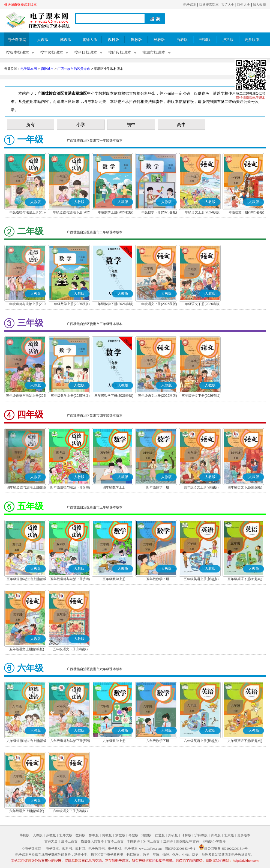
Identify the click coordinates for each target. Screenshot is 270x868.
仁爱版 (160, 835)
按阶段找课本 (120, 53)
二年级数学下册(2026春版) (114, 304)
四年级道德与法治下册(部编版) (70, 488)
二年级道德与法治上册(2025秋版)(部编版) (27, 305)
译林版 (186, 835)
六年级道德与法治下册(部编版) (70, 741)
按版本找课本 (17, 53)
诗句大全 (244, 5)
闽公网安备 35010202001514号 (223, 849)
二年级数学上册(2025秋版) (70, 304)
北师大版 (90, 40)
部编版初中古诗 (188, 841)
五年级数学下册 (158, 579)
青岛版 (216, 835)
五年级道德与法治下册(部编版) (70, 580)
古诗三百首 (115, 841)
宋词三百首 (151, 841)
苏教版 (66, 40)
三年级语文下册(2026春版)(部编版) (201, 396)
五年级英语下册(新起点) (245, 579)
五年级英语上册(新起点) (201, 579)
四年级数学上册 (114, 487)
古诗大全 (228, 5)
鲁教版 (136, 40)
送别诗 (168, 841)
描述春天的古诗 (92, 841)
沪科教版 (201, 835)
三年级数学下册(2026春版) (114, 396)
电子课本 (190, 5)
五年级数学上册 (114, 579)
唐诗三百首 (69, 841)
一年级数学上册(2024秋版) (114, 212)
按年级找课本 (52, 53)
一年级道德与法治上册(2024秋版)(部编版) (27, 213)
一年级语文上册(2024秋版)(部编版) (201, 213)
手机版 (25, 835)
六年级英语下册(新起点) (245, 741)
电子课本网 (17, 40)
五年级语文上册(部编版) (27, 649)
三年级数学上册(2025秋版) (70, 396)
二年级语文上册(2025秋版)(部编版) (157, 305)
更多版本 (252, 40)
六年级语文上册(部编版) (27, 811)
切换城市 (47, 69)
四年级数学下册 (158, 487)
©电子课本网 (32, 849)
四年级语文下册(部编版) (245, 487)
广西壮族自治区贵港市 (74, 69)
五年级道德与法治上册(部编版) (27, 580)
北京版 (229, 835)
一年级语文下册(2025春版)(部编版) (245, 213)
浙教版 (182, 40)
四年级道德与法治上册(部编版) (27, 488)
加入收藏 (259, 5)
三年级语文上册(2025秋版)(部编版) (157, 396)
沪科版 (228, 40)
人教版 (43, 40)
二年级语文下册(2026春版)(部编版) (201, 305)
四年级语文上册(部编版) (201, 487)
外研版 (173, 835)
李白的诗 (133, 841)
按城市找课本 (154, 53)
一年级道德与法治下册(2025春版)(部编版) (70, 213)
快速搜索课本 (209, 5)
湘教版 (146, 835)
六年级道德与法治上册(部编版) (27, 741)
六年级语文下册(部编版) (70, 811)
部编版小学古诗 (214, 841)
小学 (81, 125)
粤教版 (133, 835)
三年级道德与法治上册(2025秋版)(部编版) (27, 396)
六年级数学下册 (158, 741)
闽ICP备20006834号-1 (180, 849)
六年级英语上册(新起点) (201, 741)
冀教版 (159, 40)
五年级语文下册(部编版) (70, 649)
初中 (131, 125)
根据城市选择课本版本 (20, 5)
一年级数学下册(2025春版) (157, 212)
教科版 (113, 40)
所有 (31, 125)
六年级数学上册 (114, 741)
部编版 (205, 40)
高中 (181, 125)
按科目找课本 (86, 53)
